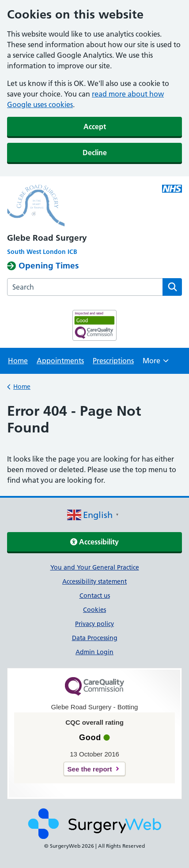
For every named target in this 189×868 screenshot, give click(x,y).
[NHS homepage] (94, 207)
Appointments (60, 361)
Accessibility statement (94, 581)
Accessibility (94, 542)
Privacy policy (94, 624)
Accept (95, 127)
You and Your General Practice (95, 567)
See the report (90, 769)
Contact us (95, 596)
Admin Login (94, 652)
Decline (95, 153)
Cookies (94, 610)
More (156, 363)
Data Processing (95, 638)
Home (18, 361)
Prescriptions (113, 361)
